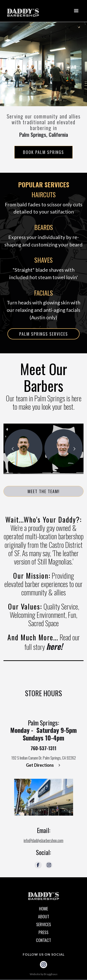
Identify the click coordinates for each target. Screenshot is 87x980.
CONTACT (43, 940)
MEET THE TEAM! (44, 491)
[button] (76, 11)
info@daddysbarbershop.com (43, 840)
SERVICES (44, 924)
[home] (25, 11)
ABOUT (44, 916)
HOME (43, 909)
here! (54, 646)
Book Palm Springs (43, 152)
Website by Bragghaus (44, 974)
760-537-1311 (43, 748)
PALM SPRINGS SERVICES (44, 334)
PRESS (43, 932)
